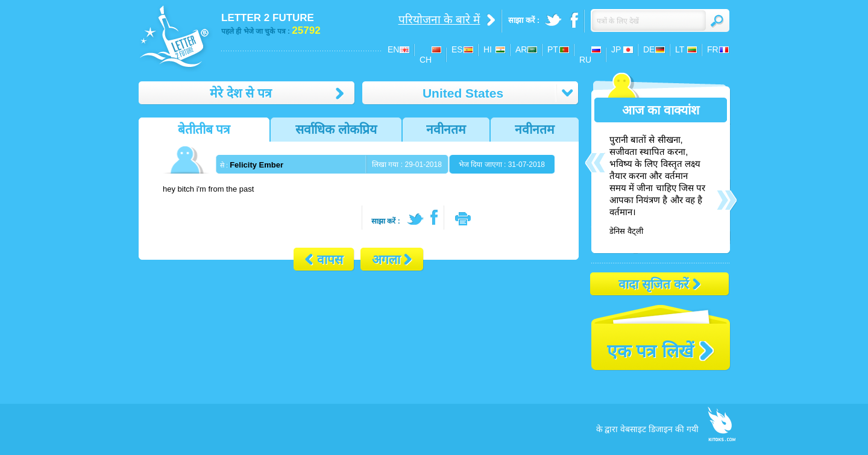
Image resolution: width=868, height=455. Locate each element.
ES (457, 49)
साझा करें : (386, 221)
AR (521, 49)
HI (488, 49)
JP (616, 49)
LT (680, 49)
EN (393, 49)
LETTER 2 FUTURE (268, 18)
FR (713, 49)
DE (649, 49)
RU (585, 60)
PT (553, 49)
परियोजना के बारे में (439, 20)
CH (426, 60)
